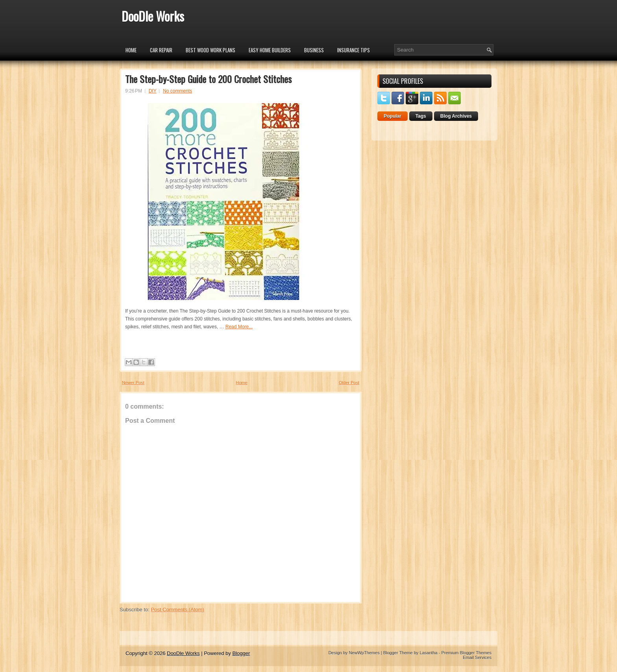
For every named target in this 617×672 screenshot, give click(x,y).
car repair (161, 50)
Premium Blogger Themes (466, 653)
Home (131, 50)
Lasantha (428, 653)
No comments (177, 91)
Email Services (477, 657)
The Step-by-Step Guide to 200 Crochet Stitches (208, 79)
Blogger (241, 653)
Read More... (239, 327)
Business (314, 50)
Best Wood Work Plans (211, 50)
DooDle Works (153, 16)
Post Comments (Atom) (178, 610)
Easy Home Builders (270, 50)
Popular (393, 116)
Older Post (349, 383)
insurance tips (354, 50)
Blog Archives (456, 116)
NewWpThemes (364, 653)
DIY (153, 91)
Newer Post (133, 383)
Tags (421, 116)
